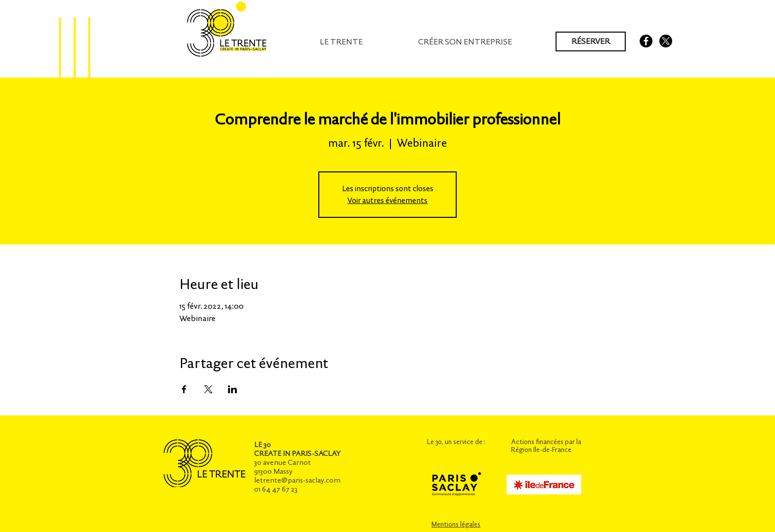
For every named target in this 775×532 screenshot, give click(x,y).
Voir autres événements (387, 200)
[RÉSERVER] (591, 41)
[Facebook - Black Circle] (646, 41)
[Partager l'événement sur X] (208, 389)
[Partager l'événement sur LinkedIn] (233, 389)
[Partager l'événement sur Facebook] (184, 389)
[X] (666, 41)
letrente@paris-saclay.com (297, 480)
